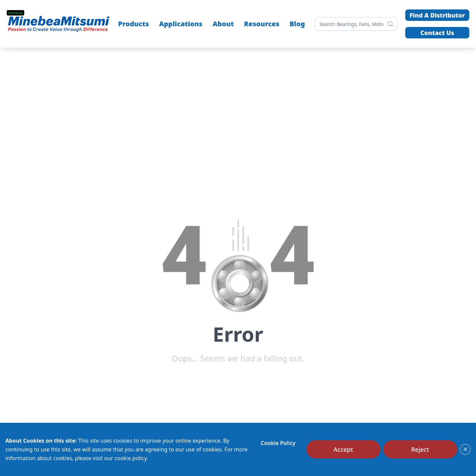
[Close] (465, 449)
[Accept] (343, 449)
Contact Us (437, 33)
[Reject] (420, 449)
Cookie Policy (278, 443)
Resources (262, 24)
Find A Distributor (437, 15)
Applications (181, 24)
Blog (297, 24)
